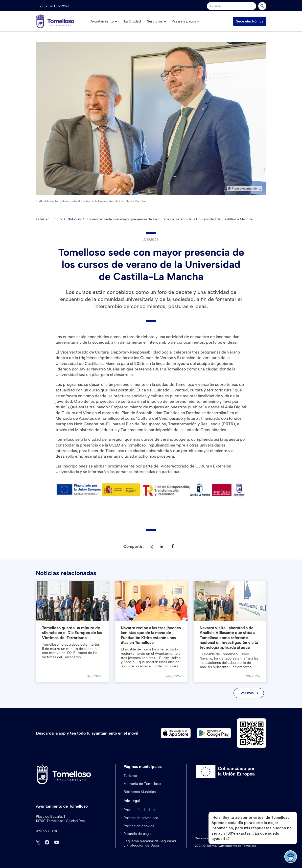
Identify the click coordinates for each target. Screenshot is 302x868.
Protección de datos (140, 810)
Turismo (130, 776)
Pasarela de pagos (138, 834)
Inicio (57, 219)
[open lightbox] (151, 119)
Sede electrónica (250, 21)
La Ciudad (132, 21)
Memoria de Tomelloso (142, 784)
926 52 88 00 (47, 831)
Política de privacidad (141, 818)
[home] (55, 21)
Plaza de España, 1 (50, 817)
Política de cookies (139, 826)
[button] (104, 21)
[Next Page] (249, 693)
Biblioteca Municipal (140, 792)
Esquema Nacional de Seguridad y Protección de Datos (150, 843)
